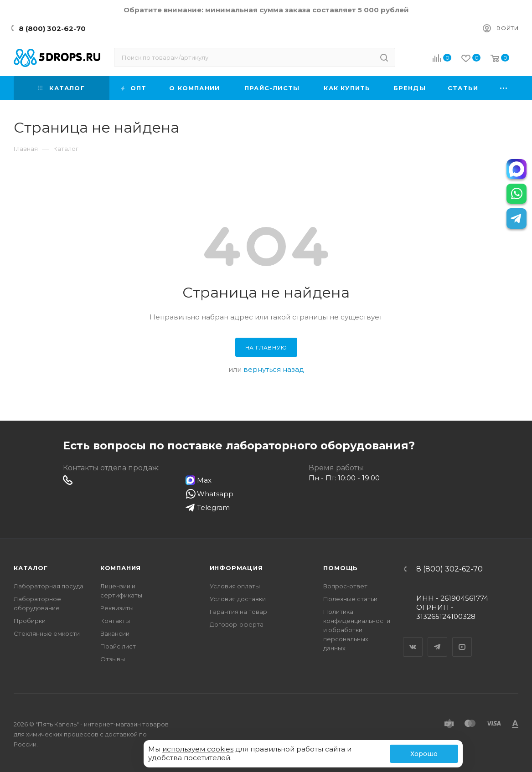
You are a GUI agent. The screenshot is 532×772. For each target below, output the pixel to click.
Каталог (31, 568)
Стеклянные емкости (47, 633)
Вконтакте (413, 639)
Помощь (341, 568)
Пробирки (30, 621)
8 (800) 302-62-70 (52, 28)
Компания (121, 568)
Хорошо (424, 754)
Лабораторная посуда (49, 586)
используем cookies (198, 749)
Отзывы (113, 659)
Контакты (115, 621)
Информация (236, 568)
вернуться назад (274, 369)
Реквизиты (117, 608)
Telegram (438, 639)
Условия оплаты (235, 586)
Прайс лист (118, 646)
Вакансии (115, 633)
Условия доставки (238, 599)
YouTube (462, 639)
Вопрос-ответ (345, 586)
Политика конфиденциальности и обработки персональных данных (357, 630)
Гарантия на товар (238, 612)
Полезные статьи (350, 599)
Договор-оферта (237, 624)
